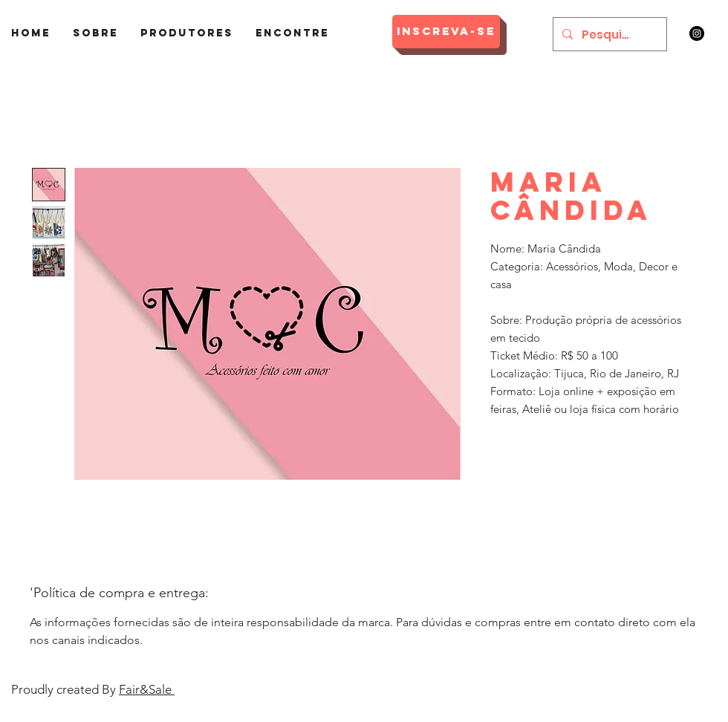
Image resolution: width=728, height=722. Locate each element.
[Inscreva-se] (446, 32)
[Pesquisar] (608, 34)
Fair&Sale (147, 689)
